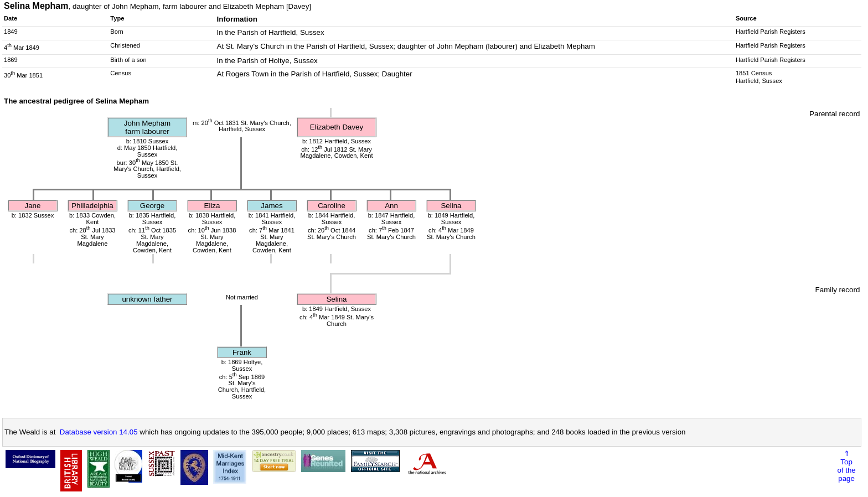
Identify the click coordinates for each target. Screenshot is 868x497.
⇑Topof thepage (846, 466)
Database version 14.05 (99, 432)
